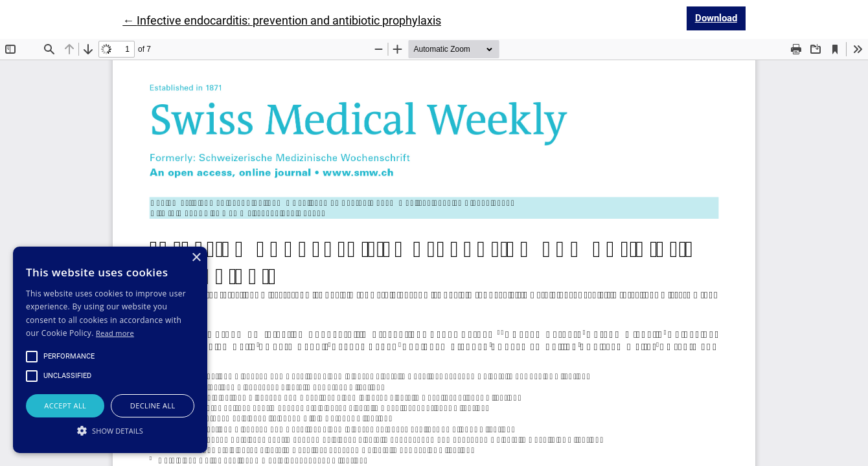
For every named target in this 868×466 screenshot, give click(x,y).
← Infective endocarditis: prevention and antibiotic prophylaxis (282, 20)
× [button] (196, 258)
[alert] (110, 350)
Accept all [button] (65, 405)
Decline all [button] (153, 405)
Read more (115, 333)
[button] (110, 430)
